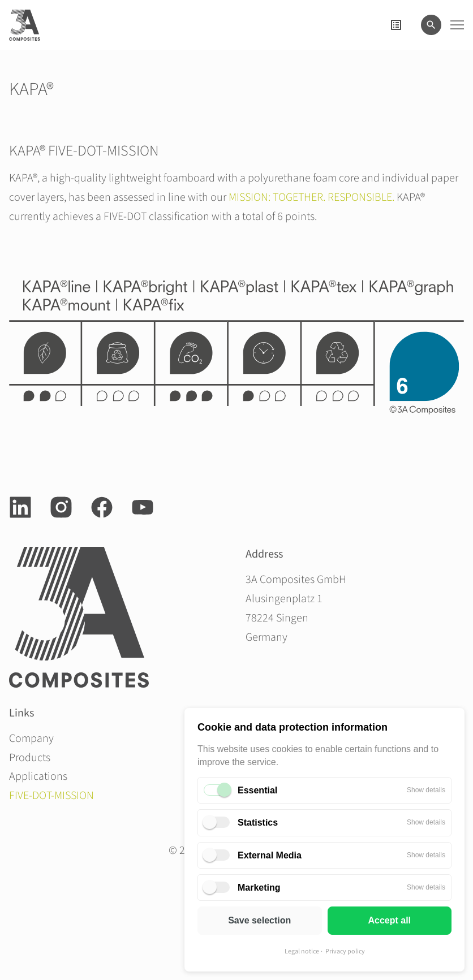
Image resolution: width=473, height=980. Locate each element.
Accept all (389, 920)
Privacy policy (345, 951)
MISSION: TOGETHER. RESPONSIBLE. (311, 197)
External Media (270, 855)
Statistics (258, 823)
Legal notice (302, 951)
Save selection (259, 920)
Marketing (259, 888)
